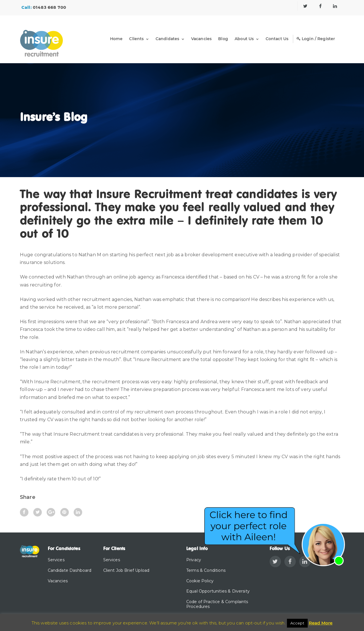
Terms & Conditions (206, 570)
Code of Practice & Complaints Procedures (217, 604)
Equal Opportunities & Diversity (218, 591)
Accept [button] (297, 623)
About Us (244, 39)
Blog (223, 39)
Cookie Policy (200, 581)
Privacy (194, 560)
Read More (321, 623)
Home (115, 39)
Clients (136, 39)
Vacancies (200, 39)
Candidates (166, 39)
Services (56, 560)
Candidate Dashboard (70, 570)
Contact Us (277, 39)
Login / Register (316, 39)
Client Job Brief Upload (126, 570)
